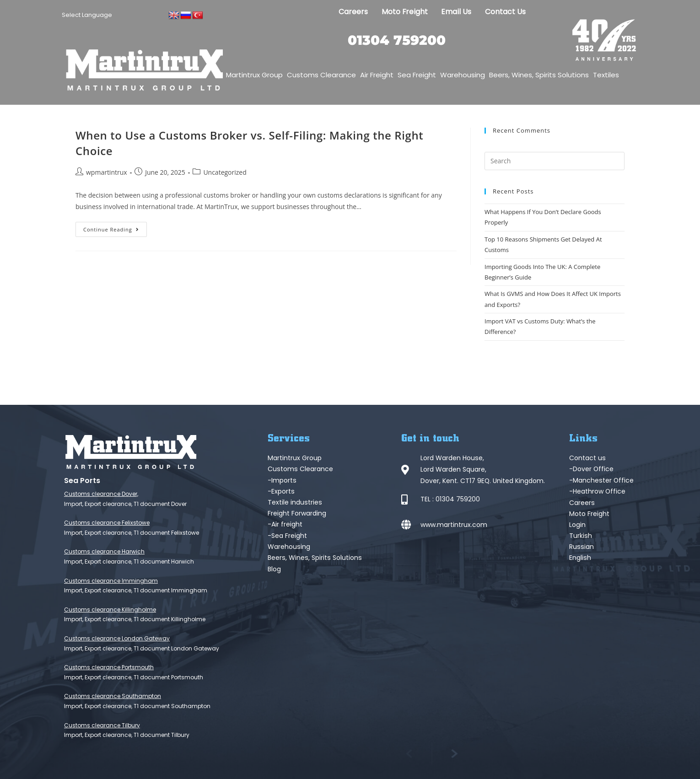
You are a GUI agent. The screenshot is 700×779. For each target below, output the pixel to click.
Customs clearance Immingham (111, 581)
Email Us (456, 12)
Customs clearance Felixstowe (107, 523)
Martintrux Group (254, 75)
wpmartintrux (107, 172)
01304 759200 (397, 40)
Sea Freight (417, 75)
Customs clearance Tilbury (102, 725)
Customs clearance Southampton (113, 696)
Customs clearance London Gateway (117, 638)
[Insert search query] (555, 161)
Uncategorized (225, 172)
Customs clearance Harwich (104, 551)
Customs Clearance (321, 75)
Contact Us (506, 12)
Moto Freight (404, 12)
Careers (352, 12)
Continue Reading (115, 227)
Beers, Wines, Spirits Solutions (539, 75)
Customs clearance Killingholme (110, 610)
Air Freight (377, 75)
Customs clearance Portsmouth (109, 667)
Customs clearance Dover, (101, 494)
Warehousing (463, 75)
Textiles (606, 75)
